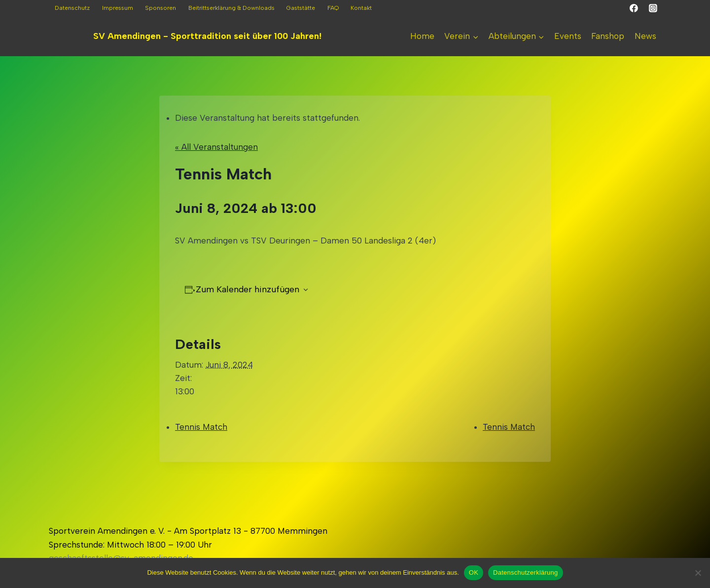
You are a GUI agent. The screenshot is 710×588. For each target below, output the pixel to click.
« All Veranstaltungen (216, 147)
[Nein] (698, 573)
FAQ (333, 8)
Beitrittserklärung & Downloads (231, 8)
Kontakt (361, 8)
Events (568, 36)
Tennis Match (201, 427)
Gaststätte (301, 8)
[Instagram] (653, 8)
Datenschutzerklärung (525, 572)
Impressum (118, 8)
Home (422, 36)
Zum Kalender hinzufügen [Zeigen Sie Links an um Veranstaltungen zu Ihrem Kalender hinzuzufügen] (248, 289)
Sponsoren (160, 8)
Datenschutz (72, 8)
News (645, 36)
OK (474, 572)
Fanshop (608, 36)
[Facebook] (634, 8)
